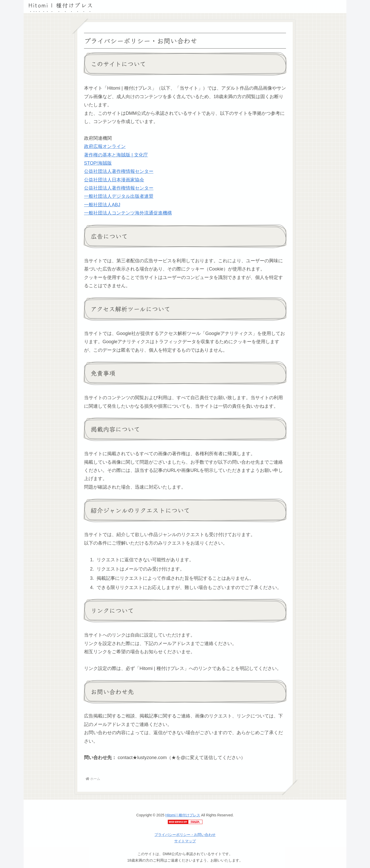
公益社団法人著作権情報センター (119, 171)
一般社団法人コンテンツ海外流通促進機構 (128, 213)
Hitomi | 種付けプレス (183, 815)
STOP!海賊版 (98, 163)
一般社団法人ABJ (102, 205)
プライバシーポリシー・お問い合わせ (185, 835)
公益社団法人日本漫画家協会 (114, 180)
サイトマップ (185, 841)
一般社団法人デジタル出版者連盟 (119, 196)
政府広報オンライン (105, 146)
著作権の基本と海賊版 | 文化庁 (116, 155)
